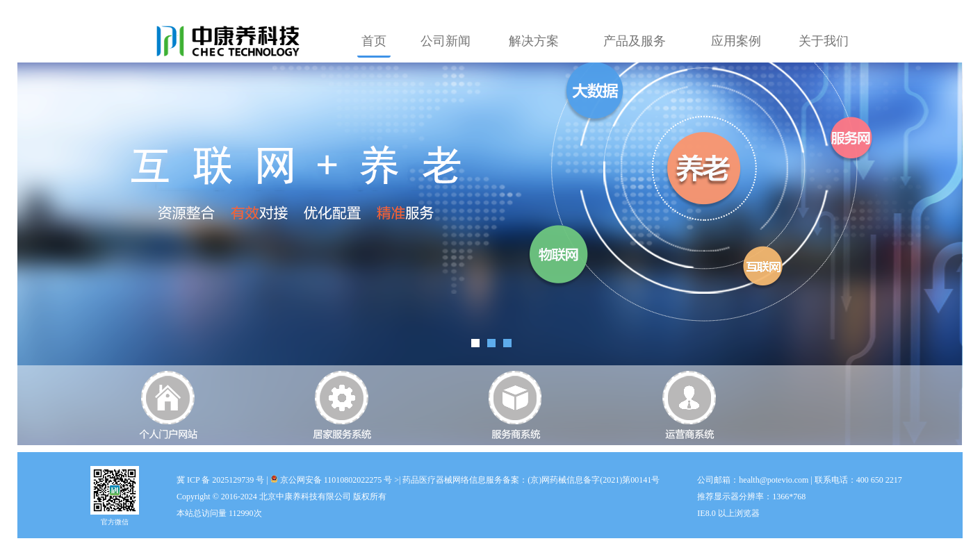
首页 (374, 41)
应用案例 (736, 41)
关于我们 (824, 41)
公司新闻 (446, 41)
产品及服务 (635, 41)
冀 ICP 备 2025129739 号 (220, 480)
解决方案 (534, 41)
